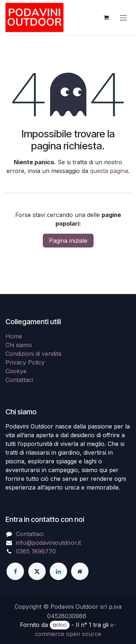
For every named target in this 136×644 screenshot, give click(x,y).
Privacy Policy (25, 362)
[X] (37, 571)
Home (14, 336)
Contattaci (19, 380)
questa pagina (109, 171)
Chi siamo (19, 345)
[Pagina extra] (80, 571)
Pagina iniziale (68, 241)
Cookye (16, 371)
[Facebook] (15, 571)
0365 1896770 (36, 551)
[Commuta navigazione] (123, 17)
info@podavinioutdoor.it (48, 543)
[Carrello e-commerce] (106, 17)
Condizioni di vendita (33, 354)
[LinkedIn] (58, 571)
